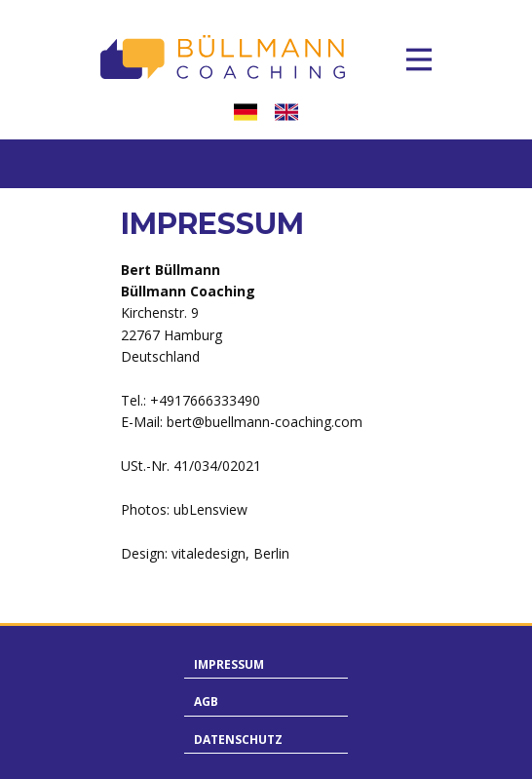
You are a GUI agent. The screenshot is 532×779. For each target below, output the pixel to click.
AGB (206, 701)
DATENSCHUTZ (238, 740)
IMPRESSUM (229, 664)
